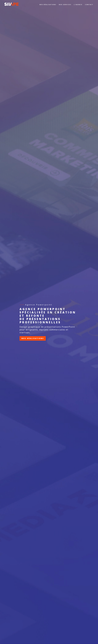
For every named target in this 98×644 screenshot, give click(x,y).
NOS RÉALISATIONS (48, 5)
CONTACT (89, 5)
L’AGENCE (78, 5)
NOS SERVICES (65, 5)
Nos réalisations (33, 338)
